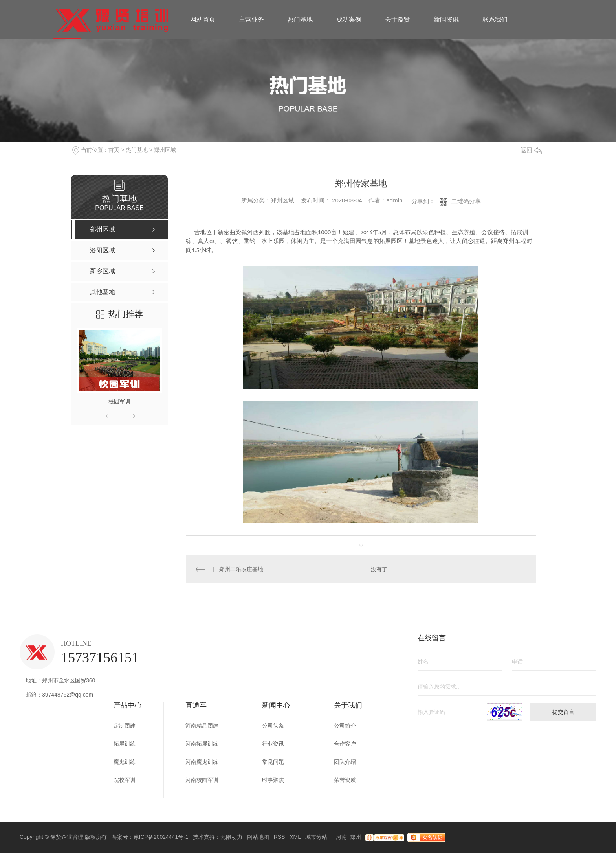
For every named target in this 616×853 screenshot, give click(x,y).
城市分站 (316, 837)
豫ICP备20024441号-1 (161, 837)
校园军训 (119, 401)
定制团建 (125, 726)
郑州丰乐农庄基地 (241, 569)
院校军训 (125, 780)
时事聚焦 (273, 780)
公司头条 (273, 726)
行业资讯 (273, 744)
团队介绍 (345, 762)
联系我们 (495, 19)
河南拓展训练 (202, 744)
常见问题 (273, 762)
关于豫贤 (398, 19)
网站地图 (258, 837)
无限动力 (231, 837)
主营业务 (251, 19)
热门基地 (300, 19)
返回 (531, 150)
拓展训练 (125, 744)
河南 (341, 837)
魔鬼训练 (125, 762)
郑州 (356, 837)
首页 (114, 150)
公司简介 (345, 726)
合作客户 (345, 744)
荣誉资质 (345, 780)
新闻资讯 (446, 19)
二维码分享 (466, 201)
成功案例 (349, 19)
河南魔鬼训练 (202, 762)
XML (295, 837)
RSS (280, 837)
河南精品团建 (202, 726)
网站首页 (203, 19)
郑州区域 (165, 150)
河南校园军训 (202, 780)
